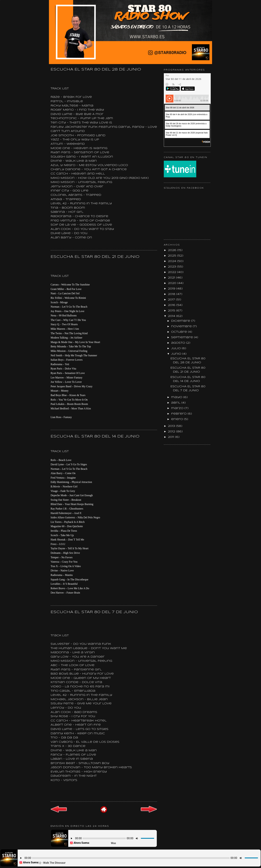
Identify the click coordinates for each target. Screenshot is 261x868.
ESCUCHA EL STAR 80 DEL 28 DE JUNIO (96, 70)
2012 (172, 432)
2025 (173, 256)
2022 (173, 272)
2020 (173, 283)
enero (178, 419)
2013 (172, 426)
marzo (178, 408)
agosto (179, 343)
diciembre (181, 321)
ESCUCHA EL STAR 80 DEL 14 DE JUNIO (95, 436)
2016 (172, 305)
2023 (172, 267)
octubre (180, 332)
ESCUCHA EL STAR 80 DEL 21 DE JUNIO (95, 257)
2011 (172, 437)
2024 (173, 261)
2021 (172, 278)
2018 (172, 294)
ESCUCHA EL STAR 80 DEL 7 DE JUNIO (94, 612)
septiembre (183, 337)
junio (177, 354)
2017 (172, 300)
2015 (172, 311)
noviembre (182, 326)
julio (176, 348)
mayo (177, 397)
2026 (173, 250)
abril (176, 403)
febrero (179, 414)
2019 (172, 289)
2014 (172, 316)
